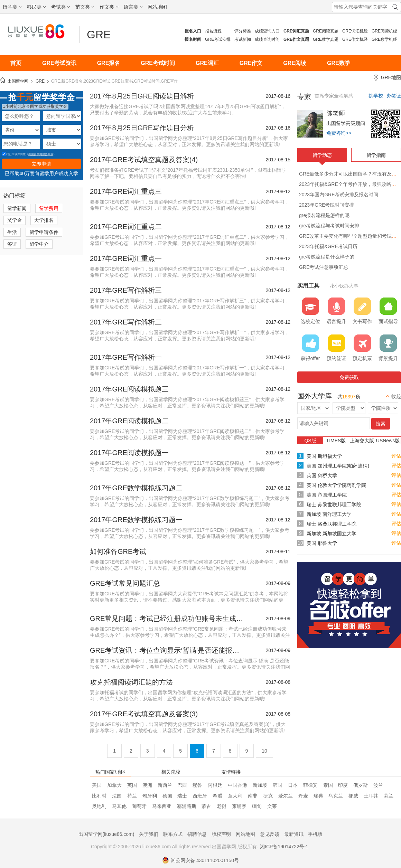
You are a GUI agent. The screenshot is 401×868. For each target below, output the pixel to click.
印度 (343, 785)
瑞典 (318, 796)
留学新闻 (17, 208)
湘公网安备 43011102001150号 (200, 860)
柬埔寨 (239, 806)
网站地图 (157, 7)
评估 (396, 456)
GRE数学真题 (326, 39)
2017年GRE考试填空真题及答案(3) (144, 714)
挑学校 (376, 96)
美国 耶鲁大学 (322, 543)
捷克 (268, 796)
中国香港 (237, 785)
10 (264, 751)
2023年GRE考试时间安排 (327, 205)
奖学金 (15, 220)
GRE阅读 (295, 63)
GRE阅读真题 (326, 31)
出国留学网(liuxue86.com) (106, 834)
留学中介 (39, 244)
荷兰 (132, 796)
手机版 (315, 834)
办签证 (394, 96)
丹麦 (303, 796)
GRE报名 (109, 63)
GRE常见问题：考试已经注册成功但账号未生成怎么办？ (168, 619)
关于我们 (149, 834)
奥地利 (99, 806)
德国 (167, 796)
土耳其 (371, 796)
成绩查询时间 (267, 39)
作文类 (109, 7)
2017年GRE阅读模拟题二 (129, 421)
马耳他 (119, 806)
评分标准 (243, 31)
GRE (99, 35)
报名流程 (213, 31)
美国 (97, 785)
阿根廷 (215, 785)
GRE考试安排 (218, 39)
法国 (117, 796)
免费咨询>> (339, 133)
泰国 (328, 785)
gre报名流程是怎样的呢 (324, 215)
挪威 (353, 796)
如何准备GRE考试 (118, 551)
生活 (12, 232)
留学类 (12, 7)
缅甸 (257, 806)
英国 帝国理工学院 (327, 495)
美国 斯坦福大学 (324, 456)
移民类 (36, 7)
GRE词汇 (207, 63)
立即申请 (41, 164)
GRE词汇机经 (355, 31)
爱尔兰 (286, 796)
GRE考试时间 (158, 63)
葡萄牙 (139, 806)
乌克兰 (336, 796)
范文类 (85, 7)
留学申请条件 (44, 232)
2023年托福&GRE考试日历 (328, 246)
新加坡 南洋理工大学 (329, 514)
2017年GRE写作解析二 (126, 322)
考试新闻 (243, 39)
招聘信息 (197, 834)
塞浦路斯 (187, 806)
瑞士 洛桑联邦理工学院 (332, 524)
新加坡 (260, 785)
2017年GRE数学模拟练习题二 (136, 488)
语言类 (133, 7)
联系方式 (173, 834)
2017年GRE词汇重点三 (126, 191)
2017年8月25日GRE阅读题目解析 (142, 96)
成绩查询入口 (267, 31)
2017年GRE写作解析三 (126, 290)
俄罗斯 (361, 785)
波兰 (378, 785)
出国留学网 (18, 81)
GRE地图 (391, 77)
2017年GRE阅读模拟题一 (129, 453)
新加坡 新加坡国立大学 (332, 534)
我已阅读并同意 (14, 154)
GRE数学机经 (384, 39)
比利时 (99, 796)
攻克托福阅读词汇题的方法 (131, 682)
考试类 (60, 7)
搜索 (381, 424)
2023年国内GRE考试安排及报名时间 (339, 195)
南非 (253, 796)
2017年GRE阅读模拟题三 (129, 389)
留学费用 (49, 208)
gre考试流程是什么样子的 (327, 257)
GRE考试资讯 (59, 63)
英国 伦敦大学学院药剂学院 (336, 485)
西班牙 (200, 796)
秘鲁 (197, 785)
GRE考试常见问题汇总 (125, 583)
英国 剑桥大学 (322, 475)
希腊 (217, 796)
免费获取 (349, 377)
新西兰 (165, 785)
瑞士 (182, 796)
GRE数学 (339, 63)
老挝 (222, 806)
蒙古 (206, 806)
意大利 (235, 796)
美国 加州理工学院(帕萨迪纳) (338, 466)
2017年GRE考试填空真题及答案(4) (144, 160)
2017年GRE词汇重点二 (126, 227)
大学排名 (44, 220)
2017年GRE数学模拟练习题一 (136, 520)
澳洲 (147, 785)
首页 (16, 63)
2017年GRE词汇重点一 (126, 258)
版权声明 (221, 834)
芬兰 (389, 796)
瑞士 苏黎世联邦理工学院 (334, 504)
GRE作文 (251, 63)
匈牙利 (150, 796)
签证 (12, 244)
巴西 (182, 785)
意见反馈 (270, 834)
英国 (132, 785)
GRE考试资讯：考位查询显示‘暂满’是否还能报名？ (168, 650)
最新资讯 (294, 834)
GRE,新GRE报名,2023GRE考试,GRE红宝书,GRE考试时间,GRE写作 (115, 81)
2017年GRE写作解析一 (126, 357)
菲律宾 (310, 785)
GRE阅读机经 (384, 31)
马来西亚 (162, 806)
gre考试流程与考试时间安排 (329, 226)
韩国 (278, 785)
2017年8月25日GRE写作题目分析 (142, 128)
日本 (293, 785)
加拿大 (114, 785)
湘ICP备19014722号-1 (284, 847)
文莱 (272, 806)
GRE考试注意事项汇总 (324, 267)
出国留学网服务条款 (41, 154)
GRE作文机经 (355, 39)
